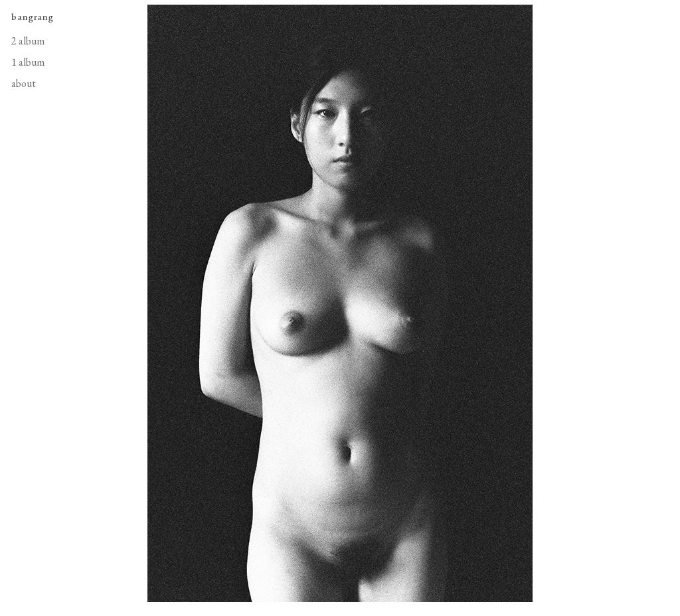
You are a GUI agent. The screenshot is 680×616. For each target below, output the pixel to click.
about (24, 83)
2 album (28, 41)
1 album (28, 62)
